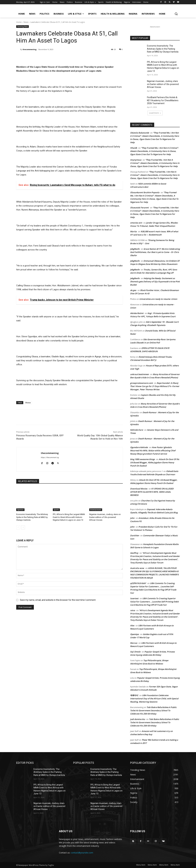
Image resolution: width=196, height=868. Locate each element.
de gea (133, 290)
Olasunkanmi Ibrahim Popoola (145, 192)
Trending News (23, 27)
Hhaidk (134, 148)
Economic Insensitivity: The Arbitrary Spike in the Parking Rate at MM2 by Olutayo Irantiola (32, 517)
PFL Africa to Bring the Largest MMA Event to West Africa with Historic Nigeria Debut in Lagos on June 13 (69, 517)
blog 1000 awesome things (142, 459)
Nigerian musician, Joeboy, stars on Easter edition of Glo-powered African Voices (105, 517)
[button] (176, 14)
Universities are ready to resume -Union (158, 299)
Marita (133, 231)
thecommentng (30, 49)
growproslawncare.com (141, 383)
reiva (133, 610)
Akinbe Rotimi (137, 313)
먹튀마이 (134, 695)
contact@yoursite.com (82, 853)
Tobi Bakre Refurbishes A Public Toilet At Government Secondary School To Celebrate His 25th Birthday (153, 710)
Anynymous (136, 160)
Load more (155, 113)
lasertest (134, 598)
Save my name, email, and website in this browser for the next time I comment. (58, 600)
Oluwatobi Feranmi (139, 208)
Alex (132, 626)
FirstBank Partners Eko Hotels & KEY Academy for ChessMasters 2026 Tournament (163, 100)
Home (19, 22)
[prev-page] (18, 527)
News (26, 22)
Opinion (20, 510)
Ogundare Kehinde (139, 447)
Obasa (28, 403)
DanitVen (135, 535)
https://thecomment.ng (50, 457)
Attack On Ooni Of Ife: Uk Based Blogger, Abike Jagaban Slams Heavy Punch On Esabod (155, 462)
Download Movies (139, 489)
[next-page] (23, 527)
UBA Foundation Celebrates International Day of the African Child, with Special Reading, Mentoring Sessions (154, 699)
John (132, 518)
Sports (56, 510)
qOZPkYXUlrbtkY (138, 583)
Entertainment (96, 510)
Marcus (134, 643)
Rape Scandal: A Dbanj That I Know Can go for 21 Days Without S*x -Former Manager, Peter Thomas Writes (155, 386)
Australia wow (137, 568)
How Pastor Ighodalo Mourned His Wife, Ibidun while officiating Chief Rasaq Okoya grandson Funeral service (153, 451)
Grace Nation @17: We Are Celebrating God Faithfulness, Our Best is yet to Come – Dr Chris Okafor (155, 252)
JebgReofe (135, 249)
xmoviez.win (136, 223)
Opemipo (135, 634)
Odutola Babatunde (140, 133)
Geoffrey (134, 553)
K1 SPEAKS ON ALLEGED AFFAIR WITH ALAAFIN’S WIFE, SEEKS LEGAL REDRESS (152, 492)
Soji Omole (135, 652)
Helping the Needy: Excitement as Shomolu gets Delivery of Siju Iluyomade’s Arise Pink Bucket (155, 282)
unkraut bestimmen (139, 374)
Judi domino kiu (138, 719)
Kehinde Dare (137, 430)
